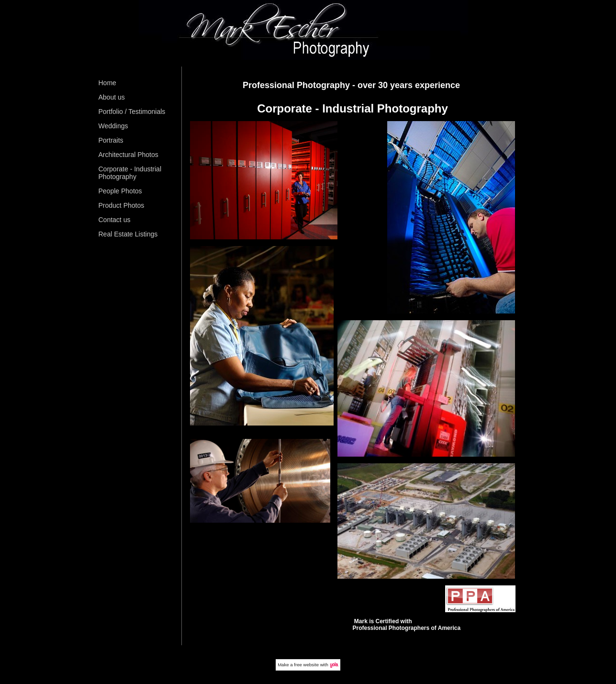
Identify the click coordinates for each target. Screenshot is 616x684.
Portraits (111, 140)
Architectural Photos (129, 155)
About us (112, 97)
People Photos (120, 191)
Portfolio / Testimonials (132, 112)
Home (107, 83)
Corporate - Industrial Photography (130, 173)
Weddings (113, 126)
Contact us (115, 220)
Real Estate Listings (128, 234)
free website (306, 665)
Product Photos (122, 205)
